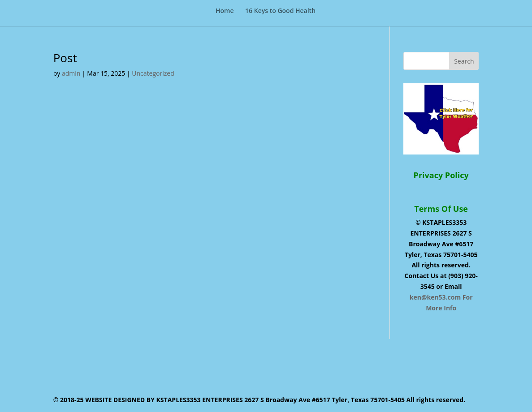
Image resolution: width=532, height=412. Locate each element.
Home (225, 11)
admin (71, 73)
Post (65, 58)
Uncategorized (153, 73)
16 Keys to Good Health (280, 11)
